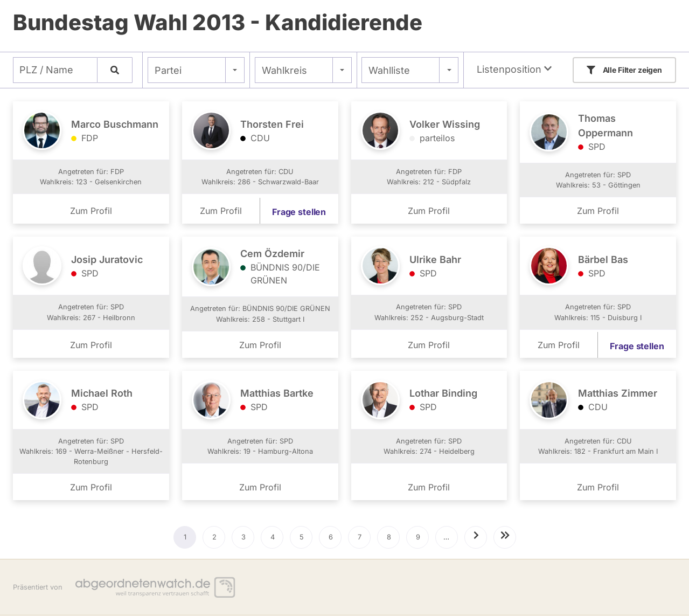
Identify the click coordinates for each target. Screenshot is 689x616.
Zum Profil (91, 211)
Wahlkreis (284, 70)
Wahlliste (389, 70)
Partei (168, 70)
